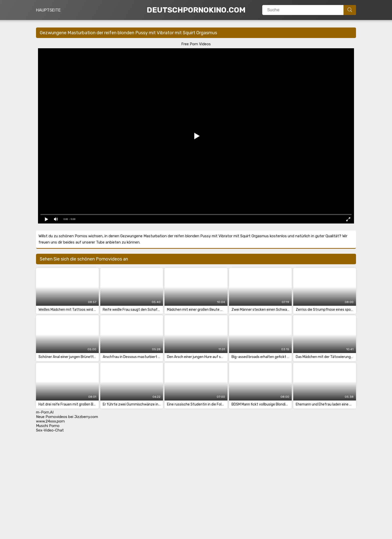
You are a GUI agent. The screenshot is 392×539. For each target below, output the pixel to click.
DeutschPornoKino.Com (196, 10)
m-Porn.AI (45, 412)
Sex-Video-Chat (50, 430)
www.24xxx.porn (50, 421)
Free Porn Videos (196, 44)
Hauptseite (48, 10)
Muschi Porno (48, 426)
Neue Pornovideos (52, 417)
